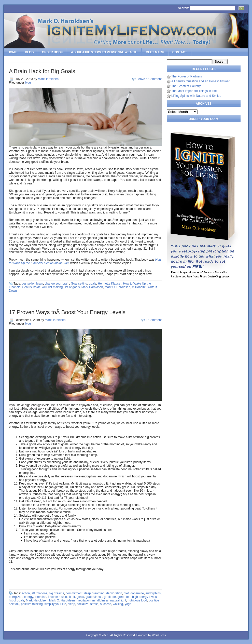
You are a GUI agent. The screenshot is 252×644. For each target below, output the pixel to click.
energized (16, 597)
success (106, 604)
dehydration (114, 593)
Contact (180, 52)
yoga (128, 604)
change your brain (57, 284)
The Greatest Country (186, 86)
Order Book (53, 52)
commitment (74, 593)
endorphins (153, 593)
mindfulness (101, 600)
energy (29, 597)
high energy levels (144, 597)
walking (118, 604)
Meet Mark (155, 52)
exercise (41, 597)
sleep (71, 604)
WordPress (159, 635)
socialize (83, 604)
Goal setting (79, 284)
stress (94, 604)
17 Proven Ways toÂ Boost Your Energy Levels (67, 312)
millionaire (139, 287)
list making (56, 287)
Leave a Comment (149, 79)
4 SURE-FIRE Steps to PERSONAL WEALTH (104, 52)
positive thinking (32, 604)
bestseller (28, 284)
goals (93, 284)
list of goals (72, 287)
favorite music (57, 597)
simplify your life (55, 604)
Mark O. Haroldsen (117, 287)
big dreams (56, 593)
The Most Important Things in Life (194, 91)
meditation (83, 600)
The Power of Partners (187, 76)
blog (28, 83)
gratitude (110, 597)
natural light (118, 600)
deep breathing (94, 593)
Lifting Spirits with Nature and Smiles (196, 96)
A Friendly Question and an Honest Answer (200, 81)
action (26, 593)
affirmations (39, 593)
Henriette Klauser (110, 284)
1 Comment (154, 320)
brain (40, 284)
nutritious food (137, 600)
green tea (124, 597)
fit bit (72, 597)
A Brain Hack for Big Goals (42, 71)
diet (126, 593)
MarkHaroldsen (48, 79)
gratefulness (94, 597)
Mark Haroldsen (92, 287)
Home (12, 52)
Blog (29, 52)
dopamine (137, 593)
